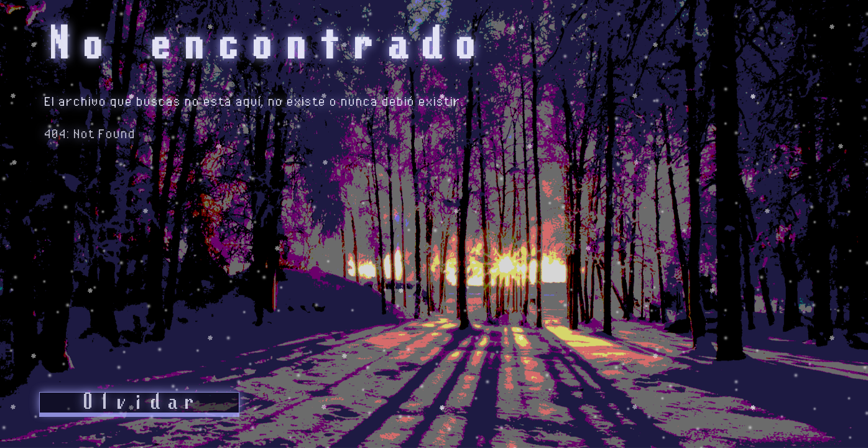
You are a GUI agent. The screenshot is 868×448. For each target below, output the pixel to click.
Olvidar (139, 403)
